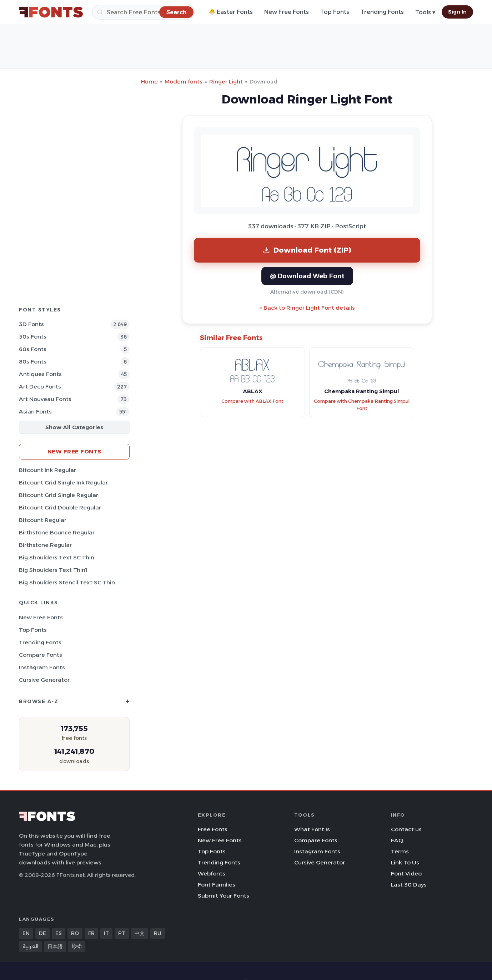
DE (42, 933)
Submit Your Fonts (224, 896)
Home (149, 82)
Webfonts (212, 874)
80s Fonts (33, 362)
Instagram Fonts (42, 667)
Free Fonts (213, 829)
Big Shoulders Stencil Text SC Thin (67, 582)
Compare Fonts (41, 655)
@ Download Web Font (307, 276)
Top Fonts (335, 12)
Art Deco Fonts (40, 387)
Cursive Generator (44, 680)
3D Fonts (31, 324)
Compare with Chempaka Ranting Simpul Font (362, 405)
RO (75, 933)
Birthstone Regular (45, 545)
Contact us (406, 829)
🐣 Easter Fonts (231, 12)
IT (106, 933)
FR (91, 933)
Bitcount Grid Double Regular (60, 507)
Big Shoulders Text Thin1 (53, 570)
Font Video (406, 874)
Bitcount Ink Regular (47, 470)
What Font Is (312, 829)
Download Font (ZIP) (307, 250)
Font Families (217, 885)
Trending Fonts (382, 12)
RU (158, 933)
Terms (400, 851)
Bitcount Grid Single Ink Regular (63, 483)
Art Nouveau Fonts (45, 399)
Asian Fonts (35, 412)
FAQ (397, 840)
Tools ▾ (425, 12)
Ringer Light (226, 82)
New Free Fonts (287, 12)
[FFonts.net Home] (51, 12)
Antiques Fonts (40, 374)
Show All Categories (74, 427)
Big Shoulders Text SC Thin (57, 557)
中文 (140, 933)
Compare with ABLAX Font (252, 401)
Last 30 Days (409, 885)
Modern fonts (184, 82)
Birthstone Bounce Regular (57, 532)
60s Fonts (33, 349)
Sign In (457, 12)
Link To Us (405, 862)
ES (59, 933)
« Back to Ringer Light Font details (307, 308)
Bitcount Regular (43, 520)
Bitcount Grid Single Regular (59, 495)
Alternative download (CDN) (307, 292)
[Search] (143, 12)
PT (122, 933)
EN (26, 933)
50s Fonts (33, 337)
